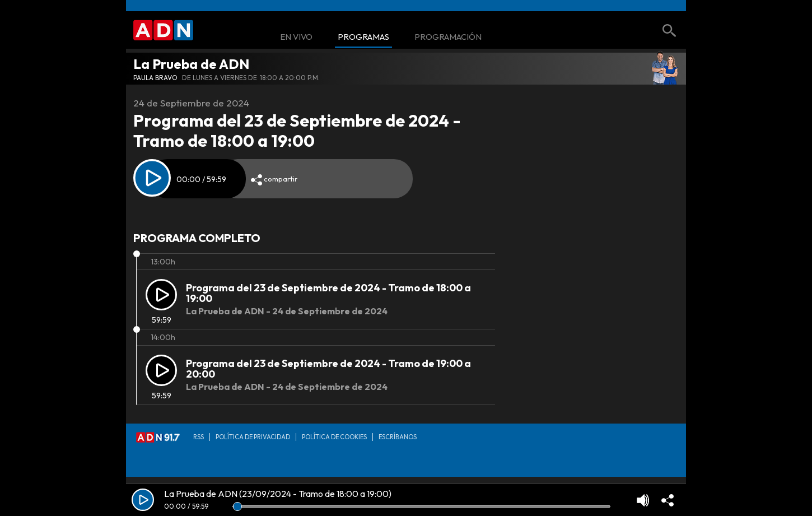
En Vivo (296, 37)
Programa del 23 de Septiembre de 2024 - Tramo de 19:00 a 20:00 (328, 369)
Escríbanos (398, 437)
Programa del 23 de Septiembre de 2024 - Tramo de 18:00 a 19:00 (328, 293)
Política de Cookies (334, 437)
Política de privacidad (253, 437)
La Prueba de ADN (191, 64)
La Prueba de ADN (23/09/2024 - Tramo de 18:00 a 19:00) (278, 494)
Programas (363, 37)
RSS (199, 437)
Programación (448, 37)
